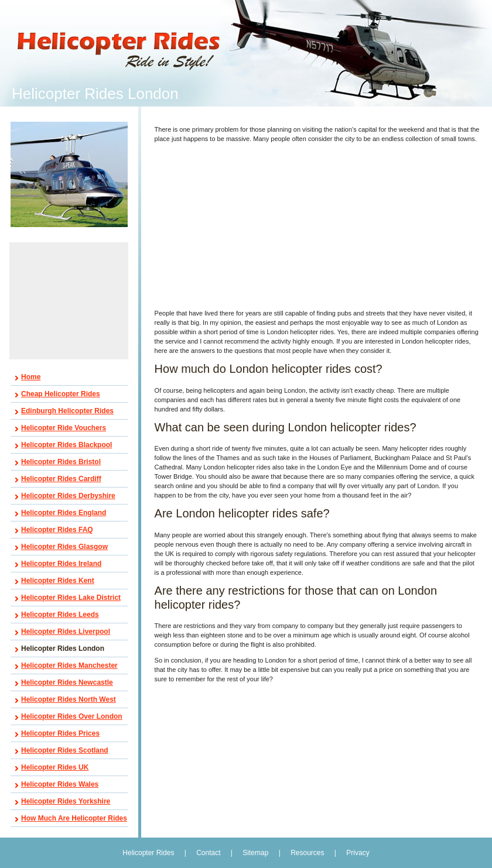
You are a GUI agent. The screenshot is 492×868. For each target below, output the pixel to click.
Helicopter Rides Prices (60, 733)
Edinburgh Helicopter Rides (67, 411)
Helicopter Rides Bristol (61, 462)
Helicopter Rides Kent (58, 581)
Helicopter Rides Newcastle (67, 682)
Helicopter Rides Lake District (71, 598)
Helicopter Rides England (64, 513)
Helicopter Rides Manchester (69, 665)
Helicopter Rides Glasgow (64, 547)
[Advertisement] (69, 301)
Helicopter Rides (149, 853)
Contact (208, 853)
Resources (307, 853)
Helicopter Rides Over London (72, 716)
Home (31, 377)
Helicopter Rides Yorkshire (66, 801)
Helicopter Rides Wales (60, 784)
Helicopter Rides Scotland (65, 750)
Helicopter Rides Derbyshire (68, 496)
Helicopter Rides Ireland (61, 564)
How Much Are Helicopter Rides (74, 818)
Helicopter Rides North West (69, 699)
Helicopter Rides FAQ (57, 530)
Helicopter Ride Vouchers (64, 428)
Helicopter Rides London (63, 649)
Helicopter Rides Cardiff (61, 479)
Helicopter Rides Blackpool (66, 445)
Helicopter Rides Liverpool (66, 632)
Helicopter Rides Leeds (60, 615)
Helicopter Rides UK (55, 767)
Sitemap (255, 853)
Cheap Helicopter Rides (61, 394)
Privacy (358, 853)
